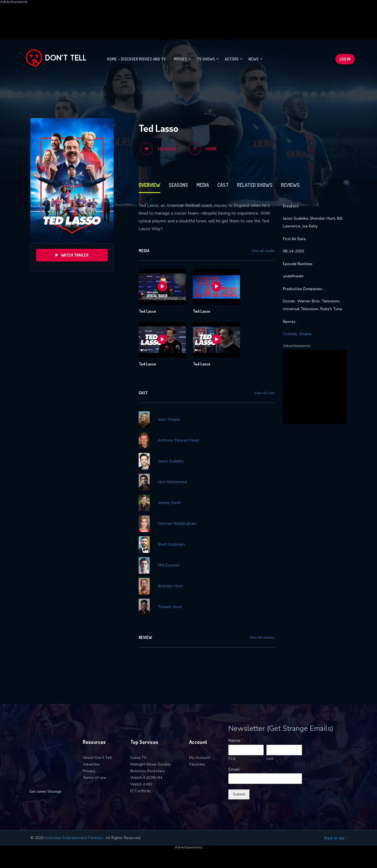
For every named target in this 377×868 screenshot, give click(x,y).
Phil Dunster (169, 524)
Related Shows (255, 185)
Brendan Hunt (170, 539)
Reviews (290, 185)
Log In (345, 59)
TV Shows (206, 59)
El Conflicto (140, 735)
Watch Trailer (72, 255)
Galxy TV (138, 702)
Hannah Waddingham (177, 493)
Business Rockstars (148, 715)
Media (203, 185)
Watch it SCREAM (146, 722)
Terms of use (94, 722)
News (254, 59)
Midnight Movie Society (151, 709)
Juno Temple (169, 417)
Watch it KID (141, 729)
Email (236, 714)
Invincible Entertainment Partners (74, 782)
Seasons (178, 185)
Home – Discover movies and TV (136, 59)
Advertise (91, 709)
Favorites (197, 709)
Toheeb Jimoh (170, 554)
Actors (232, 59)
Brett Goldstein (172, 508)
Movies (180, 59)
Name (236, 685)
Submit (239, 739)
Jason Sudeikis (171, 447)
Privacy (89, 715)
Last (270, 703)
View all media (263, 251)
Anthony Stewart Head (179, 432)
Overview (149, 185)
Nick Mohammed (173, 463)
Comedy (290, 334)
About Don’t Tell (97, 702)
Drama (306, 334)
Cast (223, 185)
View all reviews (262, 582)
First (232, 703)
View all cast (264, 393)
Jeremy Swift (169, 478)
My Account (200, 702)
